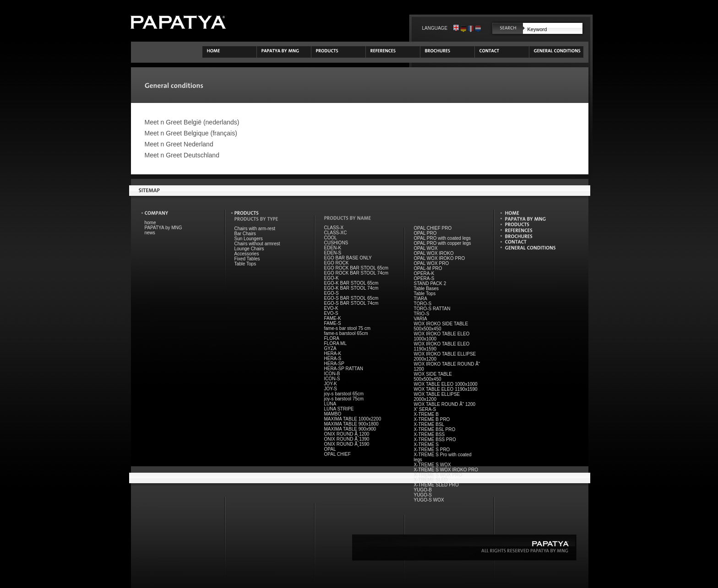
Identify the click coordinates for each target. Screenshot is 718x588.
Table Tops (245, 264)
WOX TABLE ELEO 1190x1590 (446, 389)
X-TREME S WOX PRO (438, 475)
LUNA (330, 404)
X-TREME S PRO (432, 450)
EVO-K (331, 308)
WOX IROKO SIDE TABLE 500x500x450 (441, 326)
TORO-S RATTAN (432, 309)
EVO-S (331, 313)
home (150, 223)
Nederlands (478, 28)
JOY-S (331, 389)
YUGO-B (423, 490)
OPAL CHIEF (337, 454)
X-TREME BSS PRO (435, 440)
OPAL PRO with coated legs (443, 238)
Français (471, 28)
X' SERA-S (425, 409)
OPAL (330, 449)
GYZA (330, 348)
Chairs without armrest (257, 244)
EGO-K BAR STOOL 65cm (351, 283)
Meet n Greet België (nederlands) (192, 122)
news (150, 233)
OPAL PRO (425, 233)
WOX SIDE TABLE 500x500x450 (433, 377)
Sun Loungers (249, 239)
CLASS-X (334, 228)
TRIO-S (422, 314)
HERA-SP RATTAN (344, 369)
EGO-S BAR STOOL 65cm (351, 298)
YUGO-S (423, 495)
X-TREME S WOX (432, 465)
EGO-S (332, 293)
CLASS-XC (336, 233)
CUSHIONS (336, 243)
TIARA (421, 299)
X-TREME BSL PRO (435, 429)
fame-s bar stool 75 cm (348, 328)
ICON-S (332, 379)
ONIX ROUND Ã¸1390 (347, 439)
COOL (331, 238)
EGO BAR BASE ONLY (348, 258)
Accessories (247, 254)
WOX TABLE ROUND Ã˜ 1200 (445, 404)
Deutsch (463, 28)
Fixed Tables (247, 259)
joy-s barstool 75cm (344, 399)
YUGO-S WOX (429, 500)
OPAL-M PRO (428, 268)
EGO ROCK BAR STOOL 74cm (356, 273)
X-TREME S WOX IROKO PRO (446, 470)
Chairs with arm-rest (255, 229)
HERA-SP (334, 364)
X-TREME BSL (429, 424)
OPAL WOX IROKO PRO (440, 258)
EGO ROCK (337, 263)
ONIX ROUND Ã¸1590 (347, 444)
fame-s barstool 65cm (346, 333)
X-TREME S (426, 445)
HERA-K (333, 353)
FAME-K (333, 318)
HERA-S (333, 359)
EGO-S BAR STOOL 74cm (351, 303)
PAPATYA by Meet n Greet (178, 22)
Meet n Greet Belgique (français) (191, 133)
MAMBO (333, 414)
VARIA (421, 319)
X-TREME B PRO (432, 419)
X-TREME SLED (431, 480)
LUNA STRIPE (339, 409)
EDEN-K (333, 248)
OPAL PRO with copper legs (443, 243)
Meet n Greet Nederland (179, 144)
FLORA (332, 338)
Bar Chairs (245, 234)
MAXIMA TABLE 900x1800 (351, 424)
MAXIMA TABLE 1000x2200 (353, 419)
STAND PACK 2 (430, 283)
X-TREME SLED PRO (436, 485)
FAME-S (333, 323)
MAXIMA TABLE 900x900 (350, 429)
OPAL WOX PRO (432, 263)
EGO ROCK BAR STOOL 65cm (356, 268)
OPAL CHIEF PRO (433, 228)
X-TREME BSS (430, 434)
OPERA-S (424, 278)
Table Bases (426, 289)
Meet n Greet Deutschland (182, 155)
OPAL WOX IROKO (434, 253)
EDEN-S (333, 253)
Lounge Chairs (249, 249)
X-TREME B (426, 414)
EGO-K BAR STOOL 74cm (351, 288)
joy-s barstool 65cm (344, 394)
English (456, 28)
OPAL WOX (426, 248)
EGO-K (332, 278)
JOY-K (331, 384)
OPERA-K (424, 273)
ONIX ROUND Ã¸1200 (347, 434)
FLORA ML (335, 343)
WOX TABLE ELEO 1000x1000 (446, 384)
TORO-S (423, 304)
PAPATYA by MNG (163, 228)
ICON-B (332, 374)
